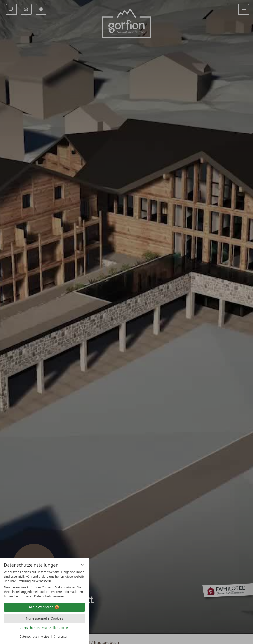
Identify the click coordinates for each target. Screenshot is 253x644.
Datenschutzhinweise (34, 636)
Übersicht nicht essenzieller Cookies (44, 628)
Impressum (62, 636)
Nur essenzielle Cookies (44, 618)
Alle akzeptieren (44, 607)
